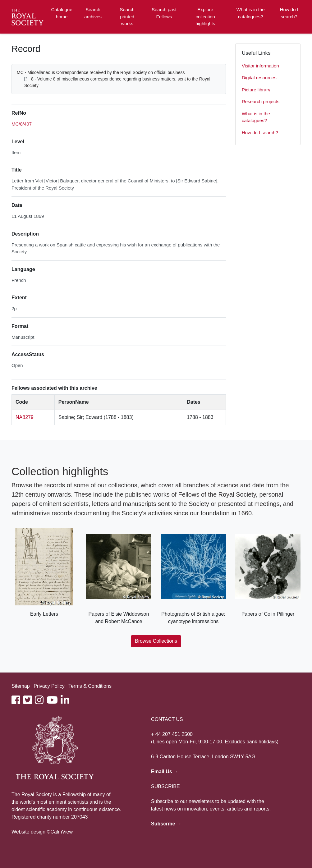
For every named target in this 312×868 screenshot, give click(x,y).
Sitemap (21, 686)
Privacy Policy (49, 686)
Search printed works (127, 16)
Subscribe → (166, 824)
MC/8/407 (22, 124)
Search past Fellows (164, 13)
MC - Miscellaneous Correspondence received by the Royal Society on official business (101, 72)
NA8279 (25, 417)
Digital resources (259, 78)
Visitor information (260, 66)
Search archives (93, 13)
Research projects (261, 101)
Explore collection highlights (205, 16)
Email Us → (165, 772)
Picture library (256, 90)
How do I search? (289, 13)
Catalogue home (62, 13)
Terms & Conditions (90, 686)
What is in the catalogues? (251, 13)
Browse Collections (156, 641)
